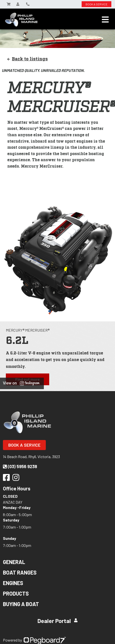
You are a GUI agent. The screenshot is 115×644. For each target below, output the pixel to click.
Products (16, 593)
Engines (13, 583)
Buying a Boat (21, 604)
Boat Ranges (20, 572)
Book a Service (24, 445)
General (14, 562)
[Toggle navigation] (105, 20)
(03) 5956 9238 (20, 466)
